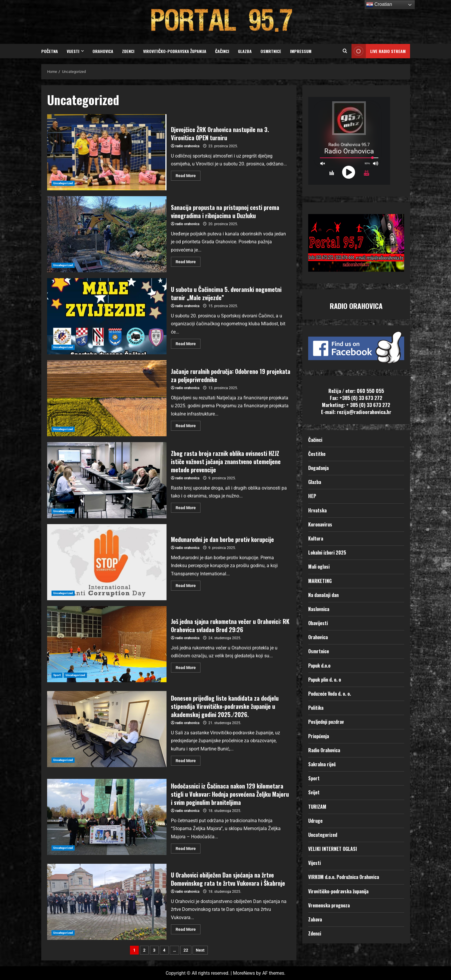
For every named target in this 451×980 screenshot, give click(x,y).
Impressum (301, 51)
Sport (57, 675)
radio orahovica (187, 146)
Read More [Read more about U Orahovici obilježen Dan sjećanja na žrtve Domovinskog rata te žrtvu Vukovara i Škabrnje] (188, 928)
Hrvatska (317, 510)
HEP (312, 496)
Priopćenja (319, 736)
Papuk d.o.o (319, 666)
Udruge (315, 821)
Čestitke (317, 454)
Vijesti (73, 51)
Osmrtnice (271, 51)
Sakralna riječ (322, 764)
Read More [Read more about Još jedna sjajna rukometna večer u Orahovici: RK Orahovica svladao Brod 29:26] (188, 666)
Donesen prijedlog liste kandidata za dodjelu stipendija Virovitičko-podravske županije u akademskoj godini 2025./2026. (107, 729)
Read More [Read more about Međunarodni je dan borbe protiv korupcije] (188, 584)
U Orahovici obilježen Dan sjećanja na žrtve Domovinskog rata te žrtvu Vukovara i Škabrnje (107, 902)
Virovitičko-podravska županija (175, 51)
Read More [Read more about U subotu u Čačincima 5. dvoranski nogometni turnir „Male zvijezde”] (188, 342)
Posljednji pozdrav (326, 722)
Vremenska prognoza (329, 905)
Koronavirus (320, 524)
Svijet (314, 792)
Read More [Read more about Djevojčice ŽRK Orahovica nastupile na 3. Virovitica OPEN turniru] (188, 174)
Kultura (316, 538)
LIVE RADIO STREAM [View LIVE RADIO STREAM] (379, 51)
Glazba (245, 51)
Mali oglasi (319, 567)
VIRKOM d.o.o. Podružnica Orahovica (344, 877)
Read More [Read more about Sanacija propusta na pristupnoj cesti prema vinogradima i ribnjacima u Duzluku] (188, 260)
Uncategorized (63, 183)
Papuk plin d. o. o (325, 680)
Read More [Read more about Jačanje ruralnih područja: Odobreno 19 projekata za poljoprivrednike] (188, 424)
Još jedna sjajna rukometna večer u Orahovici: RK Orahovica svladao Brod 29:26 (107, 644)
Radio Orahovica (324, 750)
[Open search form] (345, 51)
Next (200, 950)
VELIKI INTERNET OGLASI (333, 849)
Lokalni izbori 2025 (327, 553)
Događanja (318, 468)
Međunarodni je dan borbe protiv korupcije (107, 562)
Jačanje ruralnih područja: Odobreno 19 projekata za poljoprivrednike (107, 398)
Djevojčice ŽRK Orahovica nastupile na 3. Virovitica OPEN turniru (107, 152)
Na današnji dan (323, 595)
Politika (316, 708)
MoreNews (244, 973)
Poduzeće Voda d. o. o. (330, 694)
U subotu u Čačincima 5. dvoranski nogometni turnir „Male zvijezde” (107, 316)
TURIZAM (317, 807)
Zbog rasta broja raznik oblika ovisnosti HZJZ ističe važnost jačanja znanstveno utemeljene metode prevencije (107, 480)
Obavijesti (318, 623)
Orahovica (103, 51)
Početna (50, 51)
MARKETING (320, 581)
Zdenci (128, 51)
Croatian (379, 5)
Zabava (315, 919)
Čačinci (222, 51)
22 (186, 950)
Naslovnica (319, 609)
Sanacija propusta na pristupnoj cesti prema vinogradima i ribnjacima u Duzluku (107, 234)
